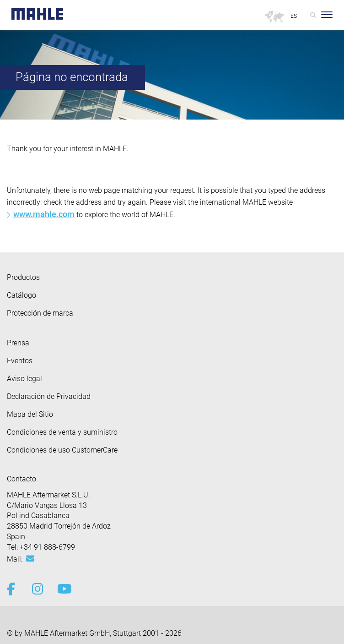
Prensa (18, 343)
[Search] (313, 15)
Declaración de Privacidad (49, 396)
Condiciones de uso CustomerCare (62, 450)
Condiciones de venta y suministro (62, 432)
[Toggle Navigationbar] (327, 15)
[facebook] (13, 589)
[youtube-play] (63, 589)
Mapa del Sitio (30, 414)
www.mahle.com (44, 214)
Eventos (20, 361)
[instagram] (38, 589)
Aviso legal (24, 379)
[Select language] (294, 16)
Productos (23, 277)
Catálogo (21, 295)
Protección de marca (40, 313)
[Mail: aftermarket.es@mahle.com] (30, 559)
